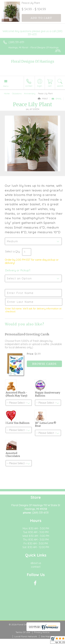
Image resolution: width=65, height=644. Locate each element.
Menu (6, 86)
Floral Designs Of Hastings (33, 61)
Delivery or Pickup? (18, 270)
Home (7, 93)
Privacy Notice (42, 632)
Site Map (45, 636)
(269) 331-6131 (16, 42)
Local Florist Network (26, 636)
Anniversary (30, 93)
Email (57, 99)
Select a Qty (12, 251)
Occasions (17, 93)
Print (43, 99)
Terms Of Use (23, 632)
